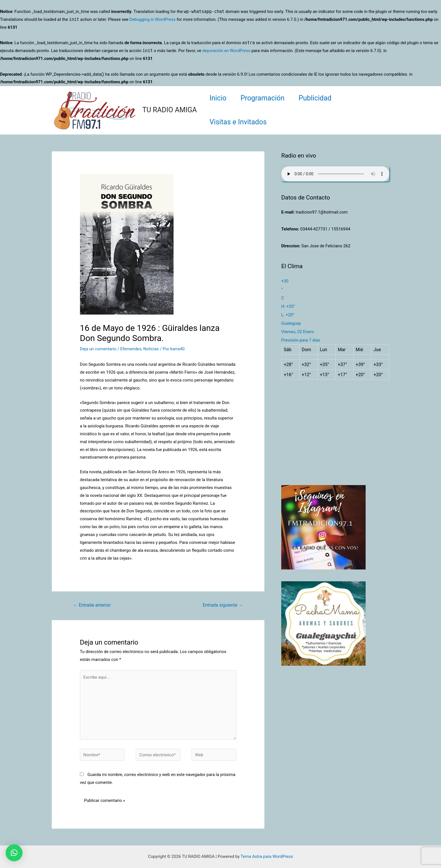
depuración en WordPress (226, 51)
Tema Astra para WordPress (267, 856)
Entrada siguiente (223, 605)
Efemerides (131, 349)
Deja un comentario (98, 349)
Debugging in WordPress (152, 19)
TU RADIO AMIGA (170, 110)
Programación (263, 98)
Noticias (151, 349)
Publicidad (315, 98)
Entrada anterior (92, 605)
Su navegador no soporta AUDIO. (335, 174)
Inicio (218, 98)
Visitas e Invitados (238, 122)
